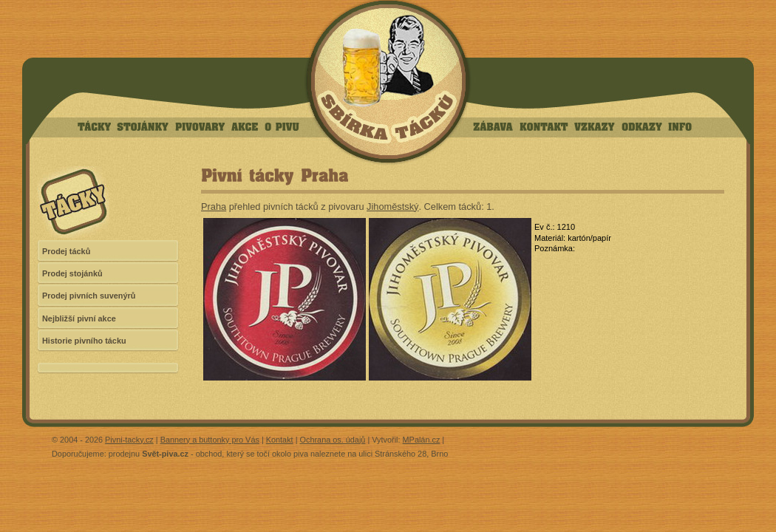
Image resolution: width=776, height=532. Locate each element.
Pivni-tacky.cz (129, 440)
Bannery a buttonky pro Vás (210, 440)
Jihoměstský (392, 207)
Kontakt (280, 440)
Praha (214, 207)
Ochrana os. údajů (333, 440)
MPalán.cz (422, 440)
